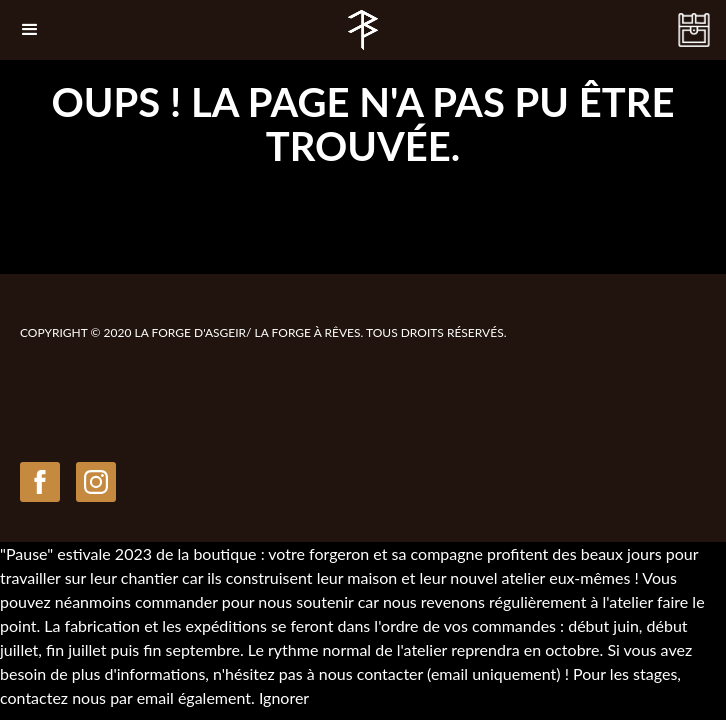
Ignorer (284, 697)
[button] (30, 30)
